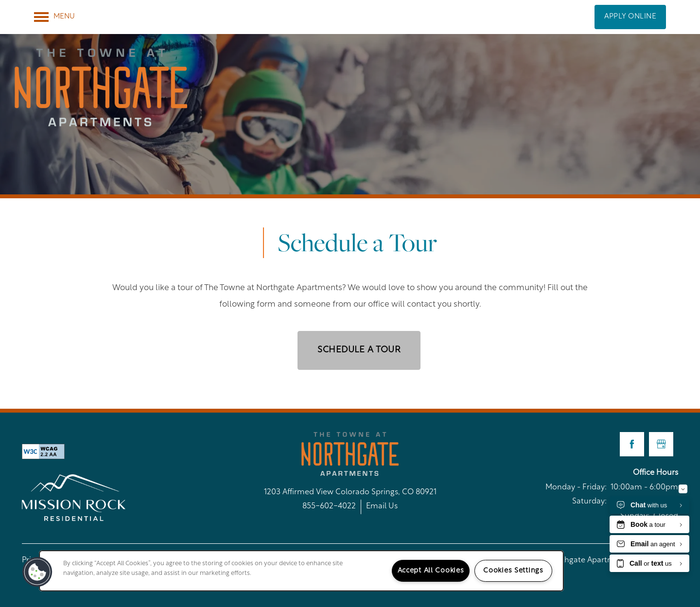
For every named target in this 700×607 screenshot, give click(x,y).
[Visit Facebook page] (632, 444)
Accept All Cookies (431, 571)
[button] (630, 17)
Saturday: (589, 502)
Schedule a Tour (359, 350)
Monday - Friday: (576, 487)
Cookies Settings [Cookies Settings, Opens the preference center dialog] (513, 571)
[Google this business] (661, 444)
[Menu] (54, 17)
